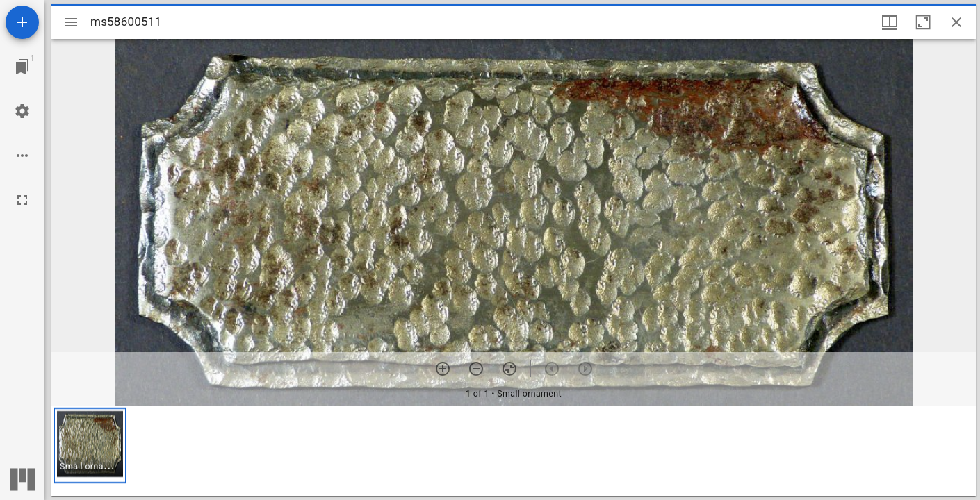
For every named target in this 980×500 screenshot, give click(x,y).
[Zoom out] (476, 369)
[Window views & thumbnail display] (890, 22)
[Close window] (956, 22)
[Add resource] (22, 22)
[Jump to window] (22, 67)
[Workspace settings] (22, 111)
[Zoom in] (443, 369)
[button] (90, 445)
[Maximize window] (923, 22)
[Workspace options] (22, 156)
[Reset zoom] (509, 369)
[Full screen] (22, 200)
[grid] (514, 451)
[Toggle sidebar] (71, 22)
